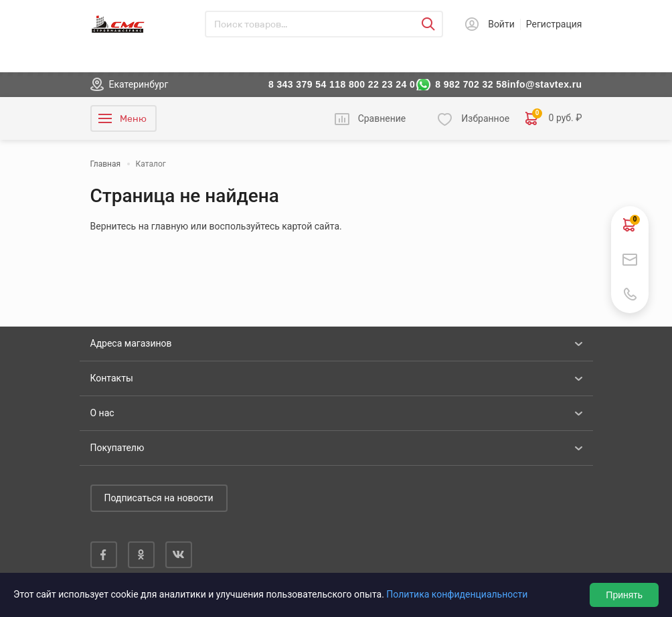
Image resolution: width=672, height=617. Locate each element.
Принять (624, 595)
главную (170, 226)
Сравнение (382, 118)
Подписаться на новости (159, 498)
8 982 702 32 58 (471, 84)
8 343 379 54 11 (305, 84)
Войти (501, 24)
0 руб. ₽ (554, 118)
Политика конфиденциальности (457, 594)
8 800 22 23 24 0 (377, 84)
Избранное (485, 118)
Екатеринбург (139, 84)
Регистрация (554, 24)
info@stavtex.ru (545, 84)
